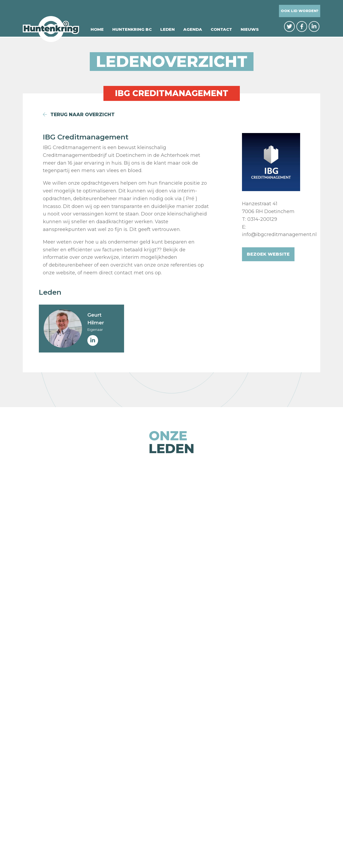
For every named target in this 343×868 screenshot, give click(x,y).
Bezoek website (268, 254)
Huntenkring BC (132, 30)
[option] (73, 597)
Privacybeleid (163, 852)
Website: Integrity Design (215, 852)
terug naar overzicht (80, 115)
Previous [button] (12, 597)
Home (97, 30)
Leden (167, 30)
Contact (221, 30)
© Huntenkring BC (120, 852)
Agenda (193, 30)
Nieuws (250, 30)
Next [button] (331, 597)
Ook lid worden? (300, 11)
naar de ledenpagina (172, 749)
